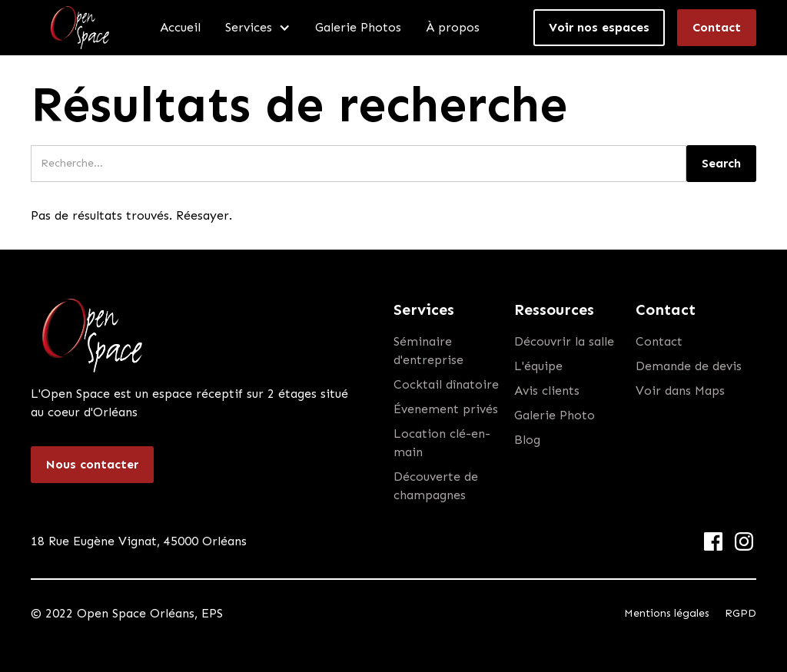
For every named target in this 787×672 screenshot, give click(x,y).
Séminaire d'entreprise (428, 351)
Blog (527, 440)
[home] (80, 28)
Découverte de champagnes (436, 486)
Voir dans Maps (680, 391)
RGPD (741, 613)
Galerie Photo (555, 415)
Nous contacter (92, 464)
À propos (453, 27)
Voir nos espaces (599, 27)
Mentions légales (667, 613)
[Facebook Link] (713, 541)
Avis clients (547, 391)
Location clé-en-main (442, 443)
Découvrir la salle (564, 341)
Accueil (180, 27)
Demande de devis (689, 366)
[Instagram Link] (744, 541)
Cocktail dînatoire (446, 384)
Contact (717, 27)
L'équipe (538, 366)
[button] (258, 28)
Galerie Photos (358, 27)
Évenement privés (446, 409)
